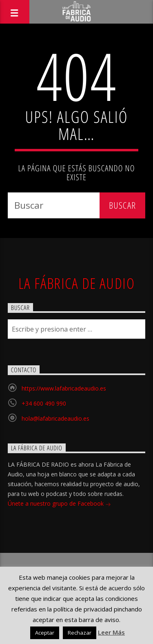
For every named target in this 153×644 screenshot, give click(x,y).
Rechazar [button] (80, 633)
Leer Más (111, 632)
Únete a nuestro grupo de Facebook (59, 504)
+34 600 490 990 (44, 403)
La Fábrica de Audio (76, 283)
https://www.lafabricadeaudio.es (64, 388)
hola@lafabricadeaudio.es (55, 418)
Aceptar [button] (45, 633)
